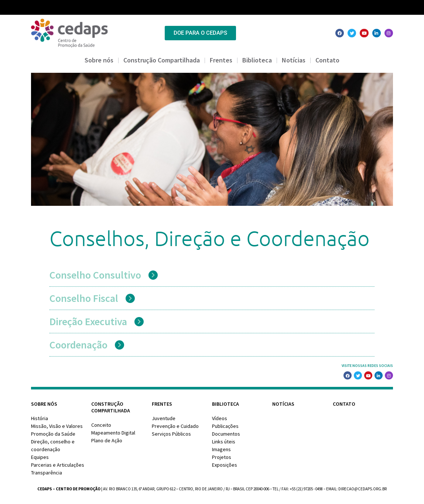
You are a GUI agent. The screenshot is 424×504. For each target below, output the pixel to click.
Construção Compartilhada (162, 60)
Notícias (294, 60)
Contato (327, 60)
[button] (210, 275)
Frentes (221, 60)
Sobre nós (99, 60)
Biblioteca (257, 60)
